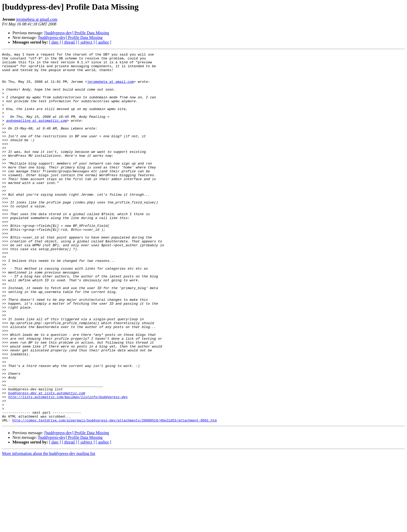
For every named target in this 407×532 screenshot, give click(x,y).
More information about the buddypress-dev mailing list (49, 527)
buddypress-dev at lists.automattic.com (46, 461)
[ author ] (104, 42)
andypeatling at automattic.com (37, 134)
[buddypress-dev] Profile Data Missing (77, 33)
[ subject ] (86, 42)
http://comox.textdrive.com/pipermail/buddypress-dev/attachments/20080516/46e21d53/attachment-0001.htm (114, 494)
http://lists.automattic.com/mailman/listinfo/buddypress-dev (68, 466)
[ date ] (55, 42)
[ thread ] (69, 42)
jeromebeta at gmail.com (37, 19)
